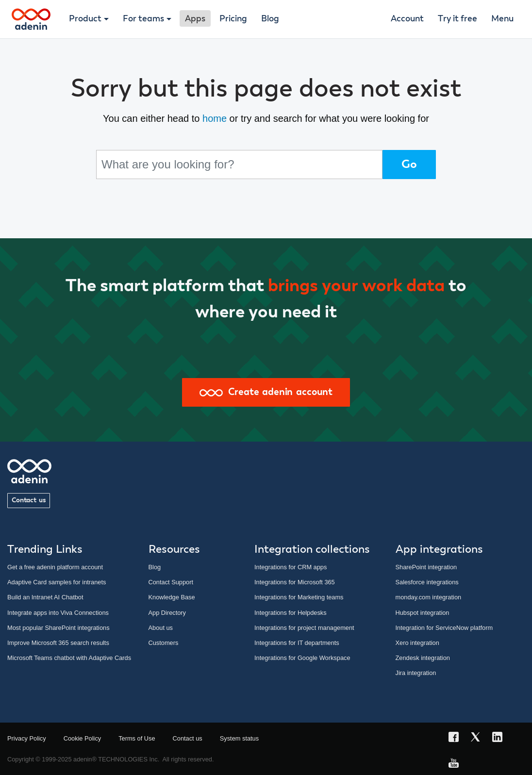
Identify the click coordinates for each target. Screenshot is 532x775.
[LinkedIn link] (500, 738)
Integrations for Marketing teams (299, 597)
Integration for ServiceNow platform (444, 628)
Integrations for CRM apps (291, 567)
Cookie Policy (83, 738)
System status (239, 738)
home (215, 118)
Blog (270, 19)
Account (407, 19)
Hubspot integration (423, 613)
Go (409, 165)
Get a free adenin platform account (55, 567)
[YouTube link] (457, 765)
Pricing (233, 19)
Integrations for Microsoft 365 (295, 582)
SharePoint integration (426, 567)
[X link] (478, 738)
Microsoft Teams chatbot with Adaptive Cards (69, 658)
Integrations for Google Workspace (302, 658)
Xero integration (417, 643)
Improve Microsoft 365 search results (58, 643)
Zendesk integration (423, 658)
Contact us (29, 500)
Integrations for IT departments (297, 643)
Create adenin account (266, 392)
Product (85, 19)
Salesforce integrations (427, 582)
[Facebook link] (457, 738)
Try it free (457, 19)
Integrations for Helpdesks (291, 613)
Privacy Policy (27, 738)
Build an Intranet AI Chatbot (45, 597)
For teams (143, 19)
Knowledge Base (172, 597)
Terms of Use (137, 738)
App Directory (167, 613)
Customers (164, 643)
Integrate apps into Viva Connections (58, 613)
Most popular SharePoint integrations (58, 628)
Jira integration (416, 673)
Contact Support (171, 582)
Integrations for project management (304, 628)
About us (161, 628)
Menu (502, 19)
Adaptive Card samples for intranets (57, 582)
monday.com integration (429, 597)
